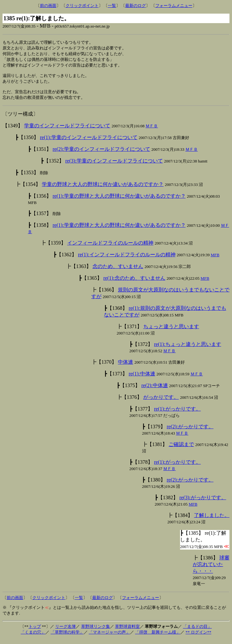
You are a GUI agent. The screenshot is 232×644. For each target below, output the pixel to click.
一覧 (112, 6)
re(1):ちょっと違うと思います (188, 349)
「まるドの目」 (197, 631)
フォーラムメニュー (174, 6)
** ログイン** (198, 637)
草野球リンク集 (96, 631)
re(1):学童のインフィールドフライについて (89, 142)
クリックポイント (82, 6)
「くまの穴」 (33, 637)
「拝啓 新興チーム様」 (158, 637)
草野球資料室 (127, 631)
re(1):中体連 (142, 378)
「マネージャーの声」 (109, 637)
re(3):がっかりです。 (203, 502)
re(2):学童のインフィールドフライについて (101, 154)
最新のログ (135, 6)
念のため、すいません (118, 271)
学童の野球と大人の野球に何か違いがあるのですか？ (103, 189)
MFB (215, 260)
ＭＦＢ (152, 131)
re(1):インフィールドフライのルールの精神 (127, 259)
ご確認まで (181, 449)
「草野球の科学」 (67, 637)
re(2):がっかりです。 (190, 431)
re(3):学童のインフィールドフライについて (114, 166)
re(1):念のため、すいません (134, 283)
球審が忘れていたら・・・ (211, 569)
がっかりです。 (161, 402)
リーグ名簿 (65, 631)
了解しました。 (212, 520)
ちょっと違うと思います (171, 331)
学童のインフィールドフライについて (67, 130)
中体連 (126, 367)
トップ (35, 631)
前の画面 (48, 6)
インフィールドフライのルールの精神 (110, 248)
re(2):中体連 (155, 390)
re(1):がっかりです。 (177, 414)
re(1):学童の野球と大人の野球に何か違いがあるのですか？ (119, 201)
